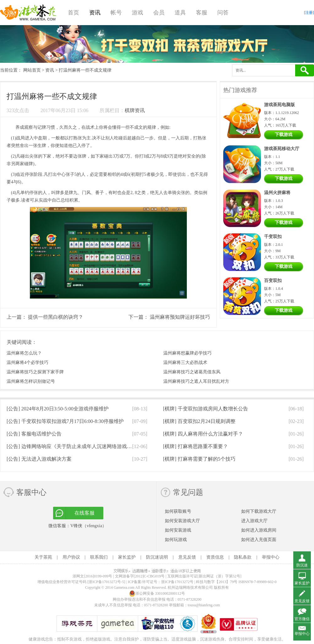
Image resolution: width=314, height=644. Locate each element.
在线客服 (84, 513)
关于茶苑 (43, 557)
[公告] (58, 409)
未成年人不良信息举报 (114, 605)
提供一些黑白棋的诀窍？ (56, 317)
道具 (180, 13)
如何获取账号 (178, 511)
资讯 (95, 13)
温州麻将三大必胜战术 (185, 363)
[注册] (309, 13)
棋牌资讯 (135, 110)
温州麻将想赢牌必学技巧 (187, 353)
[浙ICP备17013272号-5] (106, 582)
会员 (159, 13)
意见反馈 (187, 557)
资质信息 (215, 557)
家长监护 (127, 557)
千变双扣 (273, 237)
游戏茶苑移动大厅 (282, 149)
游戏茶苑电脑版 (279, 105)
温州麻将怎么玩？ (24, 353)
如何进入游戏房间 (259, 530)
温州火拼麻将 (277, 193)
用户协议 (71, 557)
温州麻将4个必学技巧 (27, 363)
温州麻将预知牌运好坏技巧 (180, 317)
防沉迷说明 (157, 557)
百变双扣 (273, 281)
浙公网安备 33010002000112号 (157, 593)
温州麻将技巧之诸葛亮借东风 (192, 372)
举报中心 (271, 557)
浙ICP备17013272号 (177, 582)
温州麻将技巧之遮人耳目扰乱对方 (196, 381)
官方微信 (302, 619)
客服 (202, 13)
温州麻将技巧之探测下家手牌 (35, 372)
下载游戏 (284, 135)
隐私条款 (243, 557)
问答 (223, 13)
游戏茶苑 (28, 13)
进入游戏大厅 (254, 521)
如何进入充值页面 (259, 540)
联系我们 (99, 557)
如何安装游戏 (178, 530)
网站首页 (32, 70)
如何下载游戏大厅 (259, 511)
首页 (73, 13)
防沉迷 (302, 565)
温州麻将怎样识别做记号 (31, 381)
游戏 (138, 13)
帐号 (116, 13)
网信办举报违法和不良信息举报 (139, 599)
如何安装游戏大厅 (182, 521)
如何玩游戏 (176, 540)
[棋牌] (206, 409)
